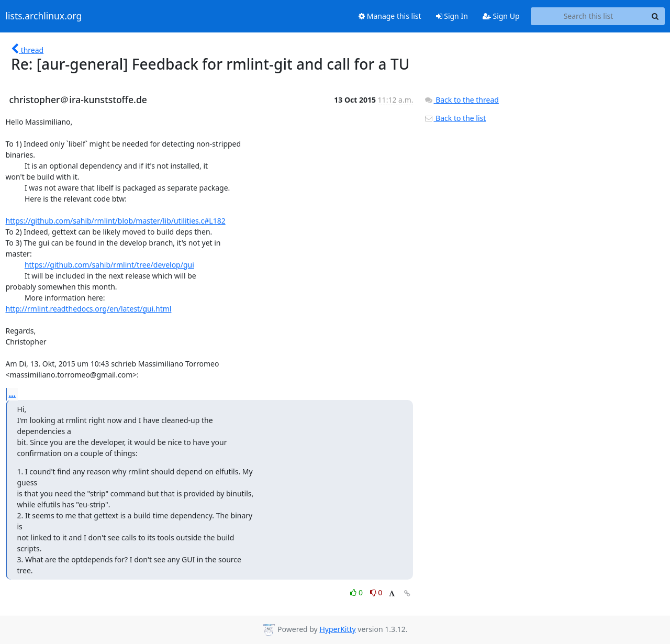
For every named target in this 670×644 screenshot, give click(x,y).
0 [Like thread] (357, 592)
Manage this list (390, 16)
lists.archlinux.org (44, 16)
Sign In (452, 16)
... (13, 394)
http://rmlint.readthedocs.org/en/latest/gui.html (89, 309)
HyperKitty (337, 629)
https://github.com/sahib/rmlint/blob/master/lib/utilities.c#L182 (116, 221)
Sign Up (501, 16)
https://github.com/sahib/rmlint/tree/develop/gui (109, 265)
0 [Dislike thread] (376, 592)
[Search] (655, 16)
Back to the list (455, 118)
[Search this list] (589, 16)
